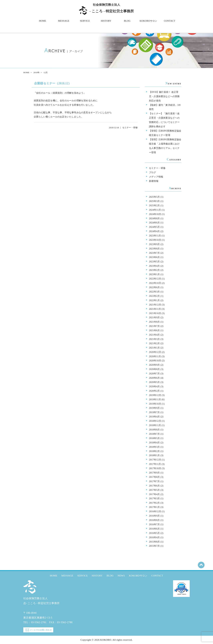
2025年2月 (154, 205)
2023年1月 (154, 274)
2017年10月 (155, 468)
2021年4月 (154, 335)
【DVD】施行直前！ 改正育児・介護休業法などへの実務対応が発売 (164, 96)
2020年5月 (154, 382)
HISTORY (106, 21)
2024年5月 (154, 227)
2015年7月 (154, 546)
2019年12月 (155, 395)
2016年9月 (154, 516)
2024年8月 (154, 218)
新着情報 (154, 181)
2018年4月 (154, 443)
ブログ (153, 172)
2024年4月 (154, 231)
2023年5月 (154, 262)
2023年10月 (155, 240)
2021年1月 (154, 348)
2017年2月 (154, 503)
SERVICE (85, 21)
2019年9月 (154, 408)
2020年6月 (154, 378)
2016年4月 (154, 537)
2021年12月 (155, 305)
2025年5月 (154, 197)
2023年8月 (154, 249)
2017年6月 (154, 486)
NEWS (121, 576)
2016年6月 (154, 529)
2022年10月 (155, 283)
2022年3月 (154, 292)
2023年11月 (155, 236)
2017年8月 (154, 477)
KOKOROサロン (148, 21)
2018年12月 (155, 421)
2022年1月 (154, 300)
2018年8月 (154, 430)
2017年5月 (154, 490)
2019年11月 (155, 399)
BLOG (127, 21)
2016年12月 (155, 511)
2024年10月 (155, 214)
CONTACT (170, 21)
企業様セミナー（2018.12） (53, 83)
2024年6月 (154, 223)
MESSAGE (64, 21)
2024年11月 (155, 210)
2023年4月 (154, 266)
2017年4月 (154, 494)
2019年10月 (155, 404)
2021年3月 (154, 339)
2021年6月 (154, 330)
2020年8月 (154, 369)
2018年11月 (155, 425)
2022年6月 (154, 287)
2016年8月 (154, 520)
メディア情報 (156, 177)
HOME (43, 21)
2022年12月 (155, 279)
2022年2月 (154, 296)
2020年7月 (154, 373)
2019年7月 (154, 412)
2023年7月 (154, 253)
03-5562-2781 (39, 622)
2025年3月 (154, 201)
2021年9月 (154, 317)
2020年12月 (155, 352)
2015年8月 (154, 542)
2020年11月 (155, 356)
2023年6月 (154, 257)
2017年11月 (155, 464)
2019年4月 (154, 417)
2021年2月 (154, 343)
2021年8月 (154, 322)
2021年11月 (155, 309)
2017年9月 (154, 473)
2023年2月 (154, 270)
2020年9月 (154, 365)
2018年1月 (154, 455)
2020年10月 (155, 361)
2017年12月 (155, 460)
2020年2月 (154, 391)
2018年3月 (154, 447)
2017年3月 (154, 498)
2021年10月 (155, 313)
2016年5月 (154, 533)
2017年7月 (154, 481)
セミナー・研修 (130, 128)
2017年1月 (154, 507)
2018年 (36, 73)
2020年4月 (154, 386)
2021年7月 (154, 326)
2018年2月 (154, 451)
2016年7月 (154, 524)
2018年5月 (154, 438)
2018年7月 (154, 434)
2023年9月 (154, 244)
